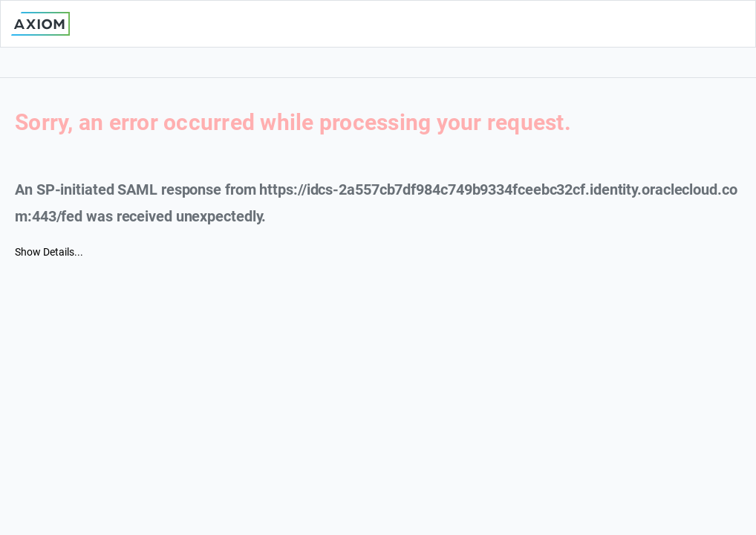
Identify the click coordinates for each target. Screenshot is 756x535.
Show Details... (49, 252)
